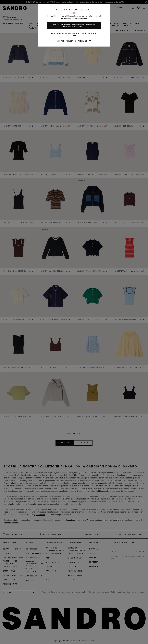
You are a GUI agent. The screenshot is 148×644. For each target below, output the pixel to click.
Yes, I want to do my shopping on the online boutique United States (74, 26)
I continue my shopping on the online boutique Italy (74, 34)
